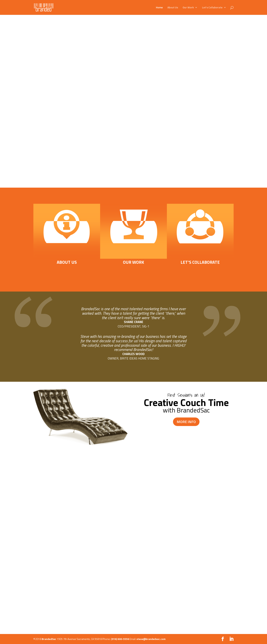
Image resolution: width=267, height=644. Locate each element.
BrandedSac (49, 639)
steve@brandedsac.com (151, 639)
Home (159, 8)
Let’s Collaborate (212, 8)
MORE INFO (186, 422)
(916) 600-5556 (120, 639)
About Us (173, 8)
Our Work (188, 8)
